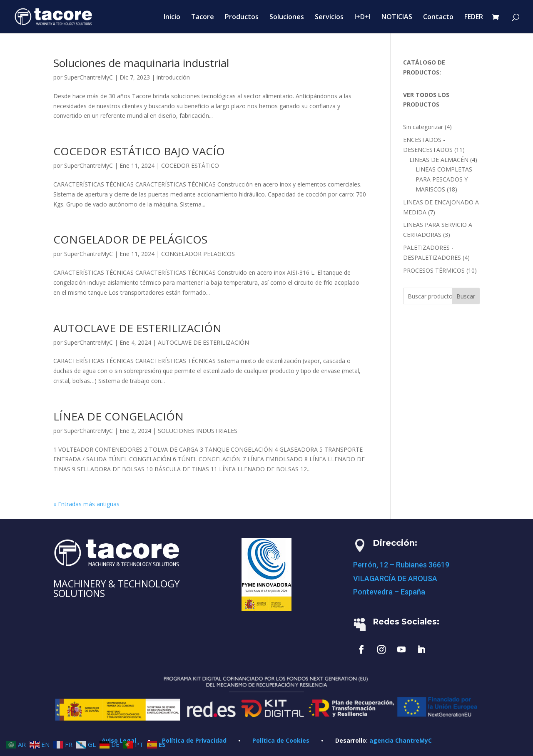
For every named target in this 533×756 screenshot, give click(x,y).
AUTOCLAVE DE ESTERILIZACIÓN (137, 328)
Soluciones (287, 17)
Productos (242, 17)
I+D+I (362, 17)
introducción (173, 77)
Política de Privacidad (194, 740)
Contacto (438, 17)
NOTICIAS (397, 17)
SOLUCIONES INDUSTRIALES (198, 431)
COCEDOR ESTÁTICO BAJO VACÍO (139, 151)
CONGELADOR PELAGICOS (198, 254)
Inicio (172, 17)
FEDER (474, 17)
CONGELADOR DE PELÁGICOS (130, 239)
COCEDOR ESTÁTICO (190, 165)
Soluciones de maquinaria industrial (141, 63)
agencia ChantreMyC (401, 740)
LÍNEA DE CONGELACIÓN (118, 416)
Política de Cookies (281, 740)
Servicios (329, 17)
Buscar (466, 296)
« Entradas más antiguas (86, 504)
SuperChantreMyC (88, 77)
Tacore (203, 17)
